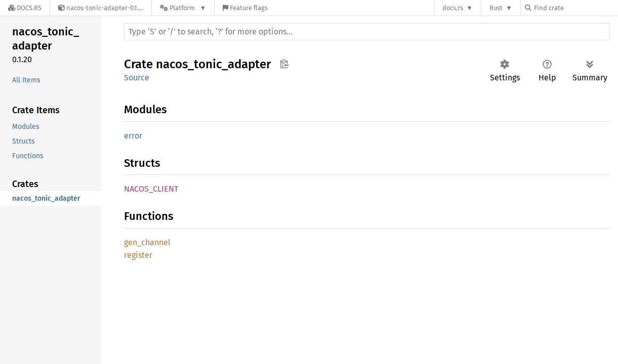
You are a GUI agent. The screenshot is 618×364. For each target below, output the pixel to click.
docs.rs (453, 8)
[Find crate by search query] (575, 8)
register (138, 255)
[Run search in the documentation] (367, 32)
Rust (496, 8)
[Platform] (183, 8)
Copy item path (284, 64)
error (133, 136)
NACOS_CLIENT (151, 189)
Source (137, 78)
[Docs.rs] (25, 8)
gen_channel (147, 242)
